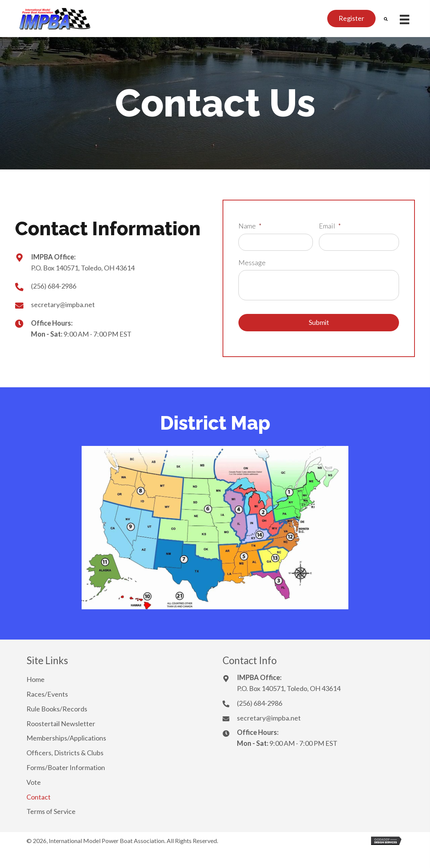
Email (330, 226)
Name (250, 226)
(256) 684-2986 (54, 286)
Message (252, 262)
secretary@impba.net (63, 304)
